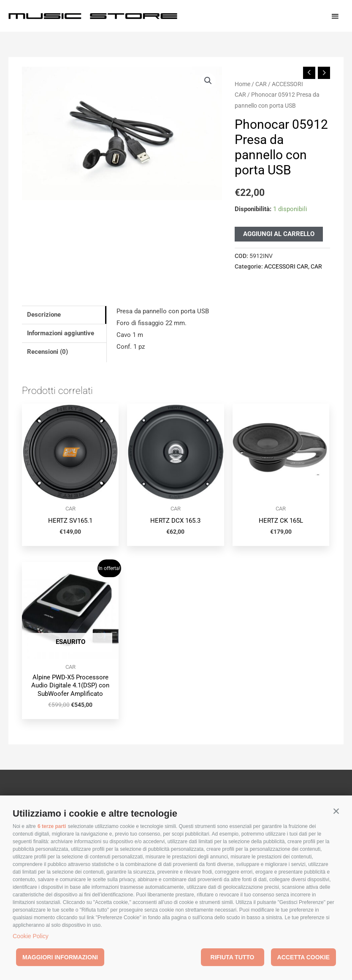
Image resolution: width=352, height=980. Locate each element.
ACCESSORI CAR (286, 266)
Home (242, 84)
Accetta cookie (303, 957)
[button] (336, 811)
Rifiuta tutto (233, 957)
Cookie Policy (31, 936)
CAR (261, 84)
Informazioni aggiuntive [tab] (61, 333)
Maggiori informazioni (60, 957)
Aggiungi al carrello (279, 234)
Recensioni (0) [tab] (47, 352)
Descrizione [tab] (44, 315)
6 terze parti (52, 826)
